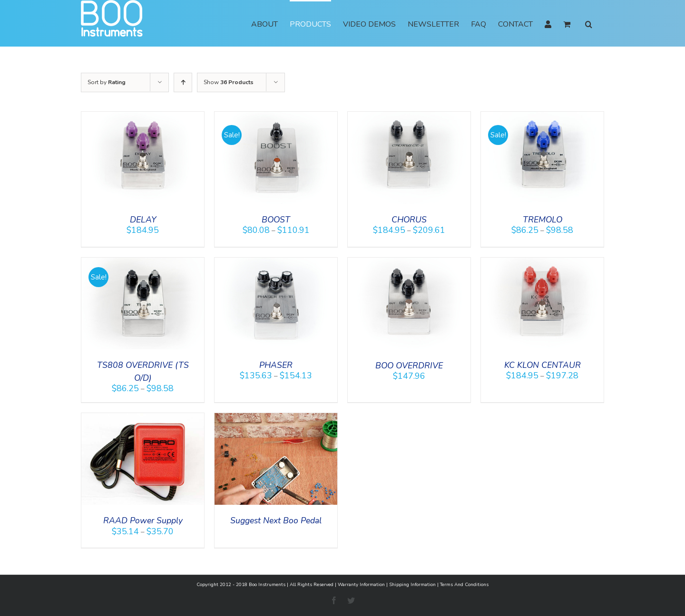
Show (229, 82)
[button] (589, 23)
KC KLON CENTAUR (543, 365)
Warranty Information (361, 585)
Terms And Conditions (464, 585)
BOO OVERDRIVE (409, 366)
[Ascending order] (183, 82)
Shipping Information (412, 585)
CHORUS (409, 220)
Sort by (107, 82)
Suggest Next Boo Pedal (276, 520)
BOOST (276, 220)
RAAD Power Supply (143, 520)
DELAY (143, 220)
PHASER (276, 365)
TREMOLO (543, 220)
